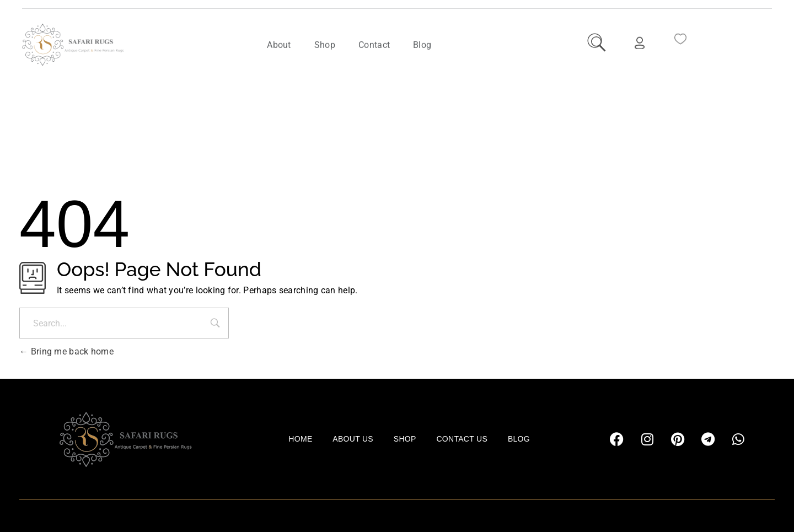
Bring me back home (66, 351)
